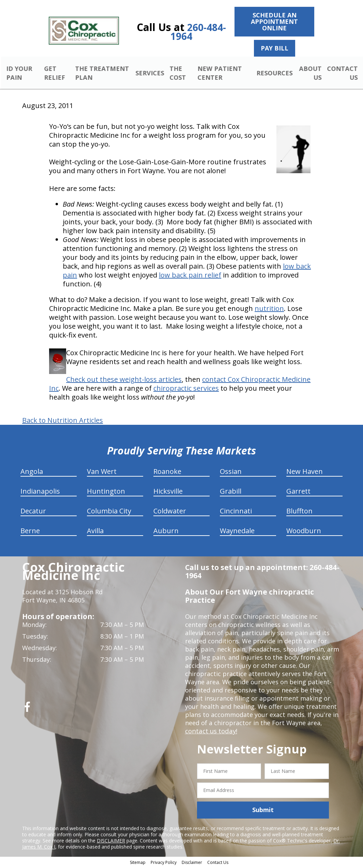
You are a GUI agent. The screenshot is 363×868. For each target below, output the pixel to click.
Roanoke (167, 472)
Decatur (33, 512)
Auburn (166, 532)
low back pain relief (190, 276)
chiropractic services (186, 389)
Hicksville (168, 492)
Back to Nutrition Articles (63, 421)
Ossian (231, 472)
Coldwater (170, 512)
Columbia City (109, 512)
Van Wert (102, 472)
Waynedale (237, 532)
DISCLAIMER (111, 841)
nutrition (269, 309)
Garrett (298, 492)
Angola (32, 472)
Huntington (106, 492)
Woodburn (304, 532)
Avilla (95, 532)
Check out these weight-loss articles (124, 380)
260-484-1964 (199, 32)
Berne (30, 532)
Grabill (231, 492)
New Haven (305, 472)
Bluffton (299, 512)
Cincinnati (236, 512)
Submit (263, 811)
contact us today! (210, 732)
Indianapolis (40, 492)
